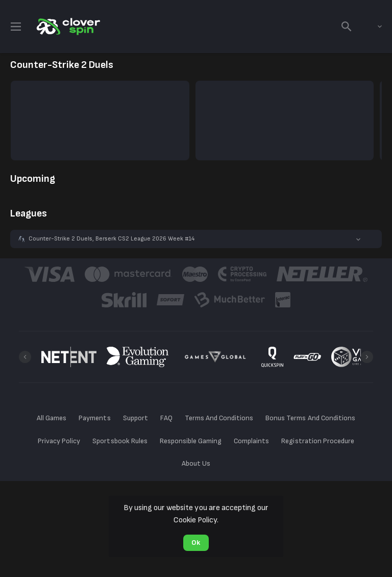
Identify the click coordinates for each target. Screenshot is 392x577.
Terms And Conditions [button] (219, 418)
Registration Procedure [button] (318, 441)
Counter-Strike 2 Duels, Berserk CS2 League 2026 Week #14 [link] (112, 239)
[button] (196, 239)
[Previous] (25, 357)
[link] (67, 27)
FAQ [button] (166, 418)
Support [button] (136, 418)
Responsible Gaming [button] (191, 441)
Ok (196, 543)
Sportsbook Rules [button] (120, 441)
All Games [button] (52, 418)
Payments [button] (94, 418)
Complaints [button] (251, 441)
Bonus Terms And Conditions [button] (310, 418)
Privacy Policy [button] (59, 441)
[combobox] (372, 27)
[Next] (367, 357)
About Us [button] (196, 463)
